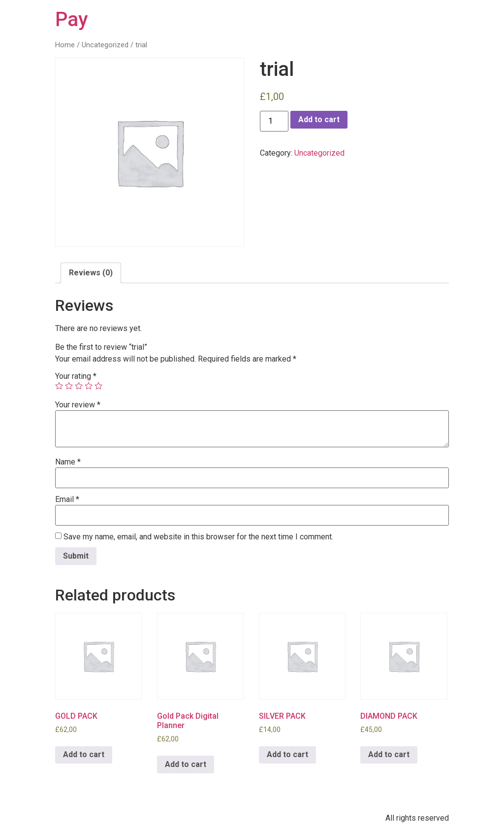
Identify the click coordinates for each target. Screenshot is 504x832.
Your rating (76, 376)
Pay (72, 19)
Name (68, 462)
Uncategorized (105, 45)
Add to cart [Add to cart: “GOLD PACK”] (84, 754)
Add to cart (319, 119)
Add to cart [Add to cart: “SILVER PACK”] (287, 754)
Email (67, 499)
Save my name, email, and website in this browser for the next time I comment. (198, 537)
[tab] (91, 273)
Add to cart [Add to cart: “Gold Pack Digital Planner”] (186, 764)
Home (65, 45)
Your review (78, 405)
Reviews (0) (91, 273)
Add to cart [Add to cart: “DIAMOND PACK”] (389, 754)
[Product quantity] (274, 121)
